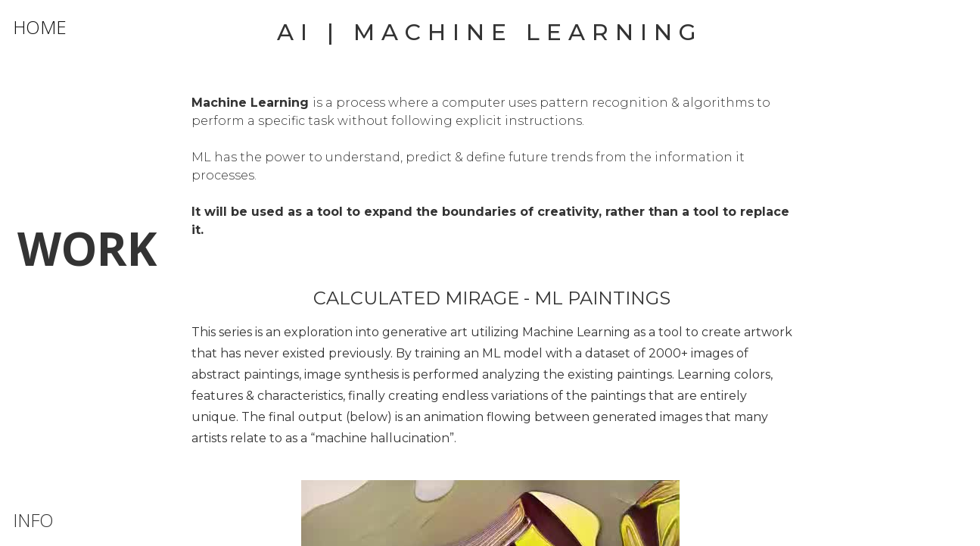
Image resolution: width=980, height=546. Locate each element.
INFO (33, 520)
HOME (40, 27)
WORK (87, 248)
